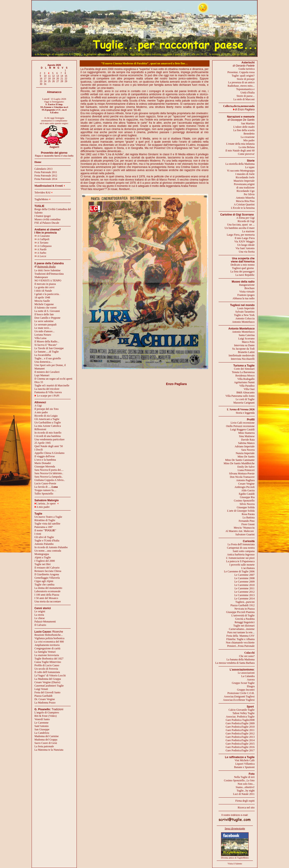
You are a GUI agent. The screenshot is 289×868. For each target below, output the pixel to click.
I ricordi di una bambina (48, 436)
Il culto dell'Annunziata (47, 672)
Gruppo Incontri (246, 690)
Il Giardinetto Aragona (47, 574)
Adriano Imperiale (245, 446)
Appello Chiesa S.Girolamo (50, 453)
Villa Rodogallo (246, 379)
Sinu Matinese (247, 436)
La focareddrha (43, 355)
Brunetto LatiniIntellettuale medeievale (242, 354)
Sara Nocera (248, 450)
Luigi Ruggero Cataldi (242, 429)
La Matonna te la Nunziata (49, 750)
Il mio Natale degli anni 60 (240, 151)
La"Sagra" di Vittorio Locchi (50, 675)
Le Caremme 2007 (244, 575)
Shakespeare (41, 277)
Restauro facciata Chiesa (48, 571)
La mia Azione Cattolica (48, 426)
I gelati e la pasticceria (47, 294)
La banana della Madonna (240, 659)
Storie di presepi (246, 79)
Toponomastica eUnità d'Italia (245, 91)
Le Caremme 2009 (244, 582)
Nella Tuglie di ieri (244, 777)
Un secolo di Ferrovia (46, 669)
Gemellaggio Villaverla (47, 578)
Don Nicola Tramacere (242, 477)
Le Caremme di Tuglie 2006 (239, 571)
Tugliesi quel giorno (243, 268)
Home (38, 162)
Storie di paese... (246, 96)
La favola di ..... (46, 487)
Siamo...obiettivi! (245, 787)
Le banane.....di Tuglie (47, 352)
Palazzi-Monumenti (45, 622)
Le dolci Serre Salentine (48, 270)
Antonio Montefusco (243, 322)
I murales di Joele (245, 174)
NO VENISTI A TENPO (48, 281)
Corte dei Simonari (244, 369)
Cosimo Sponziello (244, 501)
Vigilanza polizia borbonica (50, 638)
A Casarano (42, 236)
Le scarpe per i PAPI (48, 396)
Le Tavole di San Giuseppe (49, 348)
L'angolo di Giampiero (47, 713)
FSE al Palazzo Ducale (47, 223)
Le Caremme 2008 (244, 578)
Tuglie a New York (244, 315)
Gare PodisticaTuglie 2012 (240, 733)
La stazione (248, 231)
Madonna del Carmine (47, 736)
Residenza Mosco (245, 376)
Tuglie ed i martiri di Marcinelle (52, 385)
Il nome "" (45, 530)
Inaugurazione (247, 285)
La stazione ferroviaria (47, 655)
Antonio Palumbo (44, 544)
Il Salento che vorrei (46, 308)
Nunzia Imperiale (245, 453)
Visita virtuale (247, 292)
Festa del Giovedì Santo (48, 692)
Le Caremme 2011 (245, 588)
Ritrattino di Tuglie (45, 520)
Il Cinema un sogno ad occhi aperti (54, 379)
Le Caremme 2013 (244, 595)
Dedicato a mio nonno (242, 265)
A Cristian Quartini (244, 204)
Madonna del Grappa (46, 740)
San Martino (248, 123)
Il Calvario (40, 625)
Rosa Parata (248, 514)
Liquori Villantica (245, 764)
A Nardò (41, 249)
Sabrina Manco (246, 443)
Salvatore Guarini (245, 534)
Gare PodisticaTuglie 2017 (240, 750)
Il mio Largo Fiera (245, 238)
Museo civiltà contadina (48, 219)
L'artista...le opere (46, 504)
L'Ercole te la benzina (243, 208)
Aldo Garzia (248, 490)
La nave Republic (245, 275)
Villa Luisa (41, 338)
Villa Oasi (249, 389)
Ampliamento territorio (47, 645)
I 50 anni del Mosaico (46, 598)
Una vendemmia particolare (50, 439)
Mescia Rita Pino (245, 201)
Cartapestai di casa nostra (241, 548)
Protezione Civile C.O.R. (241, 693)
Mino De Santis (246, 457)
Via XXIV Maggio (245, 241)
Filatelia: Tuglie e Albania (241, 639)
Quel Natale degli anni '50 (49, 446)
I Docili (39, 450)
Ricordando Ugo (246, 191)
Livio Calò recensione (243, 423)
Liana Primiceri (246, 470)
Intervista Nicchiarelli (243, 359)
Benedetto (249, 134)
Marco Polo (248, 342)
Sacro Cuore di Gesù (46, 743)
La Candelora (42, 733)
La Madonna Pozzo (45, 703)
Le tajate (250, 167)
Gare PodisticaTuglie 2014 (240, 740)
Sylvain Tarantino (245, 312)
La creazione (248, 137)
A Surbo (40, 253)
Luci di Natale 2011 (244, 794)
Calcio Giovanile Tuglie (241, 710)
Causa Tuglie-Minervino (48, 662)
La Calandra (248, 676)
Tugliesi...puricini (245, 602)
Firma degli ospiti (245, 801)
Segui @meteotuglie (235, 829)
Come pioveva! (246, 154)
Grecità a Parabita (245, 619)
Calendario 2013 (44, 169)
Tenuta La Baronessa (243, 372)
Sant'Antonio (42, 726)
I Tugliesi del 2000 (45, 561)
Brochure (250, 288)
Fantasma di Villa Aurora (48, 392)
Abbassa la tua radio (244, 298)
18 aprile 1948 (42, 297)
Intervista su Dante (244, 345)
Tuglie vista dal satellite (48, 524)
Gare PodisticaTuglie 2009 (240, 723)
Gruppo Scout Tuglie (243, 683)
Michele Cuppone (44, 304)
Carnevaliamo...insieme (242, 629)
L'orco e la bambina (45, 460)
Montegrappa (42, 554)
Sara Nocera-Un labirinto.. (49, 473)
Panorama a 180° (44, 527)
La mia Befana (247, 147)
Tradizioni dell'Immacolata (49, 274)
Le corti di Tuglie (245, 399)
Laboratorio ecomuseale (48, 591)
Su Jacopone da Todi (243, 349)
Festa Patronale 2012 (46, 176)
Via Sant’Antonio (245, 248)
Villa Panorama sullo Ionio (240, 396)
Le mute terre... (43, 328)
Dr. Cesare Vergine (45, 699)
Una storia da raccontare (48, 601)
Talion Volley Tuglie (243, 713)
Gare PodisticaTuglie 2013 (240, 737)
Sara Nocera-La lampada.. (49, 477)
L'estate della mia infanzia (240, 144)
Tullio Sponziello (44, 494)
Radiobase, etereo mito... (241, 86)
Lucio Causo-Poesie (45, 483)
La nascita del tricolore (47, 389)
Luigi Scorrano (246, 339)
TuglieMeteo (42, 199)
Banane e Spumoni (244, 767)
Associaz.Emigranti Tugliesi (239, 696)
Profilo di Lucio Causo (47, 665)
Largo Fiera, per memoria (241, 235)
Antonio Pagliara (245, 480)
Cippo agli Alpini (44, 581)
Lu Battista (249, 518)
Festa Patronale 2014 (46, 179)
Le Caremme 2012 (244, 592)
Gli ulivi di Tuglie (44, 537)
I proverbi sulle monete (242, 565)
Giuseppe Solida (246, 507)
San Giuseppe (42, 729)
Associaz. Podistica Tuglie (240, 717)
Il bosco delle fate (44, 314)
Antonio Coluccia (245, 318)
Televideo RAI (43, 193)
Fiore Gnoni (248, 524)
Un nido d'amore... (45, 331)
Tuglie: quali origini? (243, 76)
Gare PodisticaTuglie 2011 (240, 730)
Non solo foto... (246, 784)
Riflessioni (40, 429)
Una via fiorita (247, 252)
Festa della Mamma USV (241, 636)
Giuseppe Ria (247, 497)
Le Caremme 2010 (244, 585)
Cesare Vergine (246, 484)
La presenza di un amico (241, 82)
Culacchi (249, 653)
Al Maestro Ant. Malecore (240, 531)
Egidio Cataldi (247, 494)
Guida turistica (247, 69)
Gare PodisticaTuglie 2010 (240, 727)
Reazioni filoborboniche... (49, 635)
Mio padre (249, 140)
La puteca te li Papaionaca (240, 561)
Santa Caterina (247, 335)
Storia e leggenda (245, 413)
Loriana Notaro (43, 335)
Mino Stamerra (246, 433)
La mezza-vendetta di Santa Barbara (235, 663)
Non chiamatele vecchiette (240, 643)
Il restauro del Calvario (47, 568)
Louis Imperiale (246, 308)
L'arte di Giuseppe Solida (241, 511)
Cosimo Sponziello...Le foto (239, 780)
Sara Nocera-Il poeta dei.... (49, 470)
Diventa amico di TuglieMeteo (235, 858)
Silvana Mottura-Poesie (242, 473)
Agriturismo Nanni (244, 382)
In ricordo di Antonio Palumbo (51, 547)
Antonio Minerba (245, 198)
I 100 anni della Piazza (47, 595)
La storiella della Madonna (240, 164)
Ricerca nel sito (246, 808)
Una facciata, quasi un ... (241, 225)
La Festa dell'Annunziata (241, 544)
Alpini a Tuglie (43, 557)
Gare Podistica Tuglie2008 (240, 720)
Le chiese (40, 618)
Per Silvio (249, 194)
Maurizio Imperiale (244, 181)
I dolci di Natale (43, 291)
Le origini (40, 611)
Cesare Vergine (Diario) (47, 682)
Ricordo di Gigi (246, 221)
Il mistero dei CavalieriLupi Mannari (47, 374)
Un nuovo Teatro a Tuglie (48, 517)
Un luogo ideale (246, 245)
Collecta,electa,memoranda (239, 106)
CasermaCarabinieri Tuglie (49, 686)
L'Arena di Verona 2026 (241, 409)
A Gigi (38, 406)
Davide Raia (248, 440)
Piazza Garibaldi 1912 (243, 605)
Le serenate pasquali (46, 325)
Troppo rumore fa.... (45, 490)
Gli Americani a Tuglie (47, 419)
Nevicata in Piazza (244, 609)
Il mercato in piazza (45, 284)
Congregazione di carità (48, 648)
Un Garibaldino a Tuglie (48, 422)
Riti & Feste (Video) (46, 716)
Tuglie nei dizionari (244, 626)
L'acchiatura (248, 568)
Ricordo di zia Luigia (46, 416)
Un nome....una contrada (48, 551)
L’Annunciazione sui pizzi (240, 558)
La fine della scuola (244, 130)
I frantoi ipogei (43, 216)
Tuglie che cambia (44, 585)
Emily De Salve (246, 467)
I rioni (38, 534)
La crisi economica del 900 (49, 642)
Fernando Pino (247, 521)
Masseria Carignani (244, 403)
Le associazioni (246, 673)
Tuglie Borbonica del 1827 (49, 659)
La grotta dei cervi (44, 287)
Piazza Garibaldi (44, 696)
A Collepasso (43, 246)
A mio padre (41, 412)
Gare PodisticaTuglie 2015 (240, 744)
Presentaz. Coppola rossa (241, 72)
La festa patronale (44, 746)
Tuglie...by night (246, 791)
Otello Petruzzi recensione (240, 426)
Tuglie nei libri (43, 564)
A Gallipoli (42, 239)
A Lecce (40, 256)
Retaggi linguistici (245, 622)
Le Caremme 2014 (244, 599)
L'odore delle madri (244, 127)
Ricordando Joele (245, 177)
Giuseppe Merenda (45, 466)
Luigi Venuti (41, 689)
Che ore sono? (247, 656)
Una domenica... (43, 362)
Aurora (251, 680)
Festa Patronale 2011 (46, 172)
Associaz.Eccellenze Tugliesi (239, 700)
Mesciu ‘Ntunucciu (244, 528)
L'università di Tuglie (243, 615)
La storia (39, 615)
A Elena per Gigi (246, 218)
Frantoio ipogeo (246, 295)
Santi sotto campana (244, 551)
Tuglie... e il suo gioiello (48, 358)
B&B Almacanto (245, 392)
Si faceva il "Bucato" (46, 345)
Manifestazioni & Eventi (49, 186)
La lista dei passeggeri (243, 272)
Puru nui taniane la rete (240, 632)
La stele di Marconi (244, 99)
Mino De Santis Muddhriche (239, 463)
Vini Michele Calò (245, 760)
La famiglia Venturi (45, 652)
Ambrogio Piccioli (245, 487)
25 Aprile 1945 (43, 443)
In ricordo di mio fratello (48, 433)
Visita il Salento (235, 864)
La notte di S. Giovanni (47, 311)
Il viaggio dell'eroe (45, 456)
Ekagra (251, 686)
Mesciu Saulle (42, 301)
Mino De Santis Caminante (240, 460)
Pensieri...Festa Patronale (241, 646)
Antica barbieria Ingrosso (241, 555)
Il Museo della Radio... (47, 341)
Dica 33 (39, 382)
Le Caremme (42, 723)
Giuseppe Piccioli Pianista (240, 612)
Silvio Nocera (247, 504)
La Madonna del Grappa (48, 679)
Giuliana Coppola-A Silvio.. (50, 480)
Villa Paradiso (247, 386)
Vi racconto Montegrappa (241, 171)
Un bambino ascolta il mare (240, 228)
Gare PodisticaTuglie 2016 (240, 747)
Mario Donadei (43, 463)
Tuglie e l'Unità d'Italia (47, 541)
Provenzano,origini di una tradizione (244, 186)
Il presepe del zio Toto (47, 409)
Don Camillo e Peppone (48, 318)
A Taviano (42, 243)
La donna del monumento (48, 588)
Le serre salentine (44, 321)
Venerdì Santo (42, 719)
